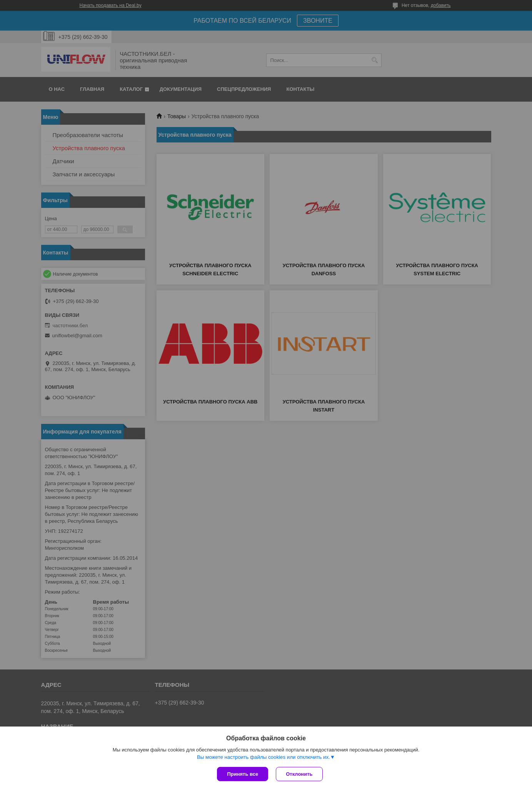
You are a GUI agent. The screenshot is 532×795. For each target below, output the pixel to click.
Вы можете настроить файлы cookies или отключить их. (263, 757)
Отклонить (299, 774)
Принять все (243, 774)
